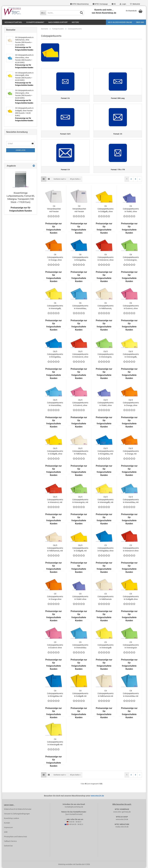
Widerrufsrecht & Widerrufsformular (18, 809)
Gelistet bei (8, 846)
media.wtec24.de (122, 827)
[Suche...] (43, 13)
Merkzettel (135, 4)
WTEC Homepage (100, 4)
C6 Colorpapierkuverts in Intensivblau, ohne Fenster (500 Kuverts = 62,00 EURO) (80, 306)
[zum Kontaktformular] (74, 814)
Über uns (140, 22)
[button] (114, 4)
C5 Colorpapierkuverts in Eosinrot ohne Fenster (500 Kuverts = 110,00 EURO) (55, 645)
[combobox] (60, 179)
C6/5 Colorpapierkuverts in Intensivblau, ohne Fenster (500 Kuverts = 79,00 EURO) (55, 403)
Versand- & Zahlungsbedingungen (17, 814)
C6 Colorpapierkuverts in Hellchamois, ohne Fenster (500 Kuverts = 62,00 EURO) (105, 306)
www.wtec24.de (97, 796)
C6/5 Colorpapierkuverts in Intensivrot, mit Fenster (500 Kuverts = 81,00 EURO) (55, 500)
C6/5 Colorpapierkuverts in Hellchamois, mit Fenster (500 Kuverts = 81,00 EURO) (55, 548)
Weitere (75, 22)
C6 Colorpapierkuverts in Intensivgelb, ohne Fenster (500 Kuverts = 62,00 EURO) (55, 306)
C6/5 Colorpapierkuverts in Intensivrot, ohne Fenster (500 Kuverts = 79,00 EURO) (80, 354)
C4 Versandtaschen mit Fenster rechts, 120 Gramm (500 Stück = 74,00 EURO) (79, 209)
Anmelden (21, 150)
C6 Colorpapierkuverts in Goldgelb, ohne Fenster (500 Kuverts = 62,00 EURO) (105, 209)
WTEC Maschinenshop (79, 4)
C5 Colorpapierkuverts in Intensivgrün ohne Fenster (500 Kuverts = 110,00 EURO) (131, 645)
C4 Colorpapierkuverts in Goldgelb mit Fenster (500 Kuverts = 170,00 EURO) (80, 694)
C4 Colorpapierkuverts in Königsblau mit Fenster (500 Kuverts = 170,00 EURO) (55, 694)
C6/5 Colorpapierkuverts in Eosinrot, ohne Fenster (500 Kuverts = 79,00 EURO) (80, 403)
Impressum (8, 828)
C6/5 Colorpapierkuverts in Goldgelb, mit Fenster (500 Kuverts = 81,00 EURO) (80, 548)
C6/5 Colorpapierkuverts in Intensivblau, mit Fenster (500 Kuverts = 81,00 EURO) (131, 500)
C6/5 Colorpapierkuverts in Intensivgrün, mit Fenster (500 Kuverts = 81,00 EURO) (80, 500)
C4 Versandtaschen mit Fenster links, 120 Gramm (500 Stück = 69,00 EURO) (54, 209)
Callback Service (10, 841)
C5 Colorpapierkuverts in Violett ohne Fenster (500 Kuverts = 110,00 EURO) (80, 597)
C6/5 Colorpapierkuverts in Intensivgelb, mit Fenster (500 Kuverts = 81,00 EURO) (105, 500)
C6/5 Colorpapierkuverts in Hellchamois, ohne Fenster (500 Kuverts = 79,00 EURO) (80, 451)
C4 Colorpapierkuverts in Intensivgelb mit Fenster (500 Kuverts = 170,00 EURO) (55, 742)
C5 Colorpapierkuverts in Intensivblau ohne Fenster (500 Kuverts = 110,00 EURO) (80, 645)
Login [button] (123, 4)
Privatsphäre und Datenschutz (15, 837)
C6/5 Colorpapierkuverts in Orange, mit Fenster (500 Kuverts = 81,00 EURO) (131, 451)
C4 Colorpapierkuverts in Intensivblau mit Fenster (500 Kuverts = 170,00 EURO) (131, 694)
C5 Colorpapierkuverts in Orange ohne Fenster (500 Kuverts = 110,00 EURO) (55, 597)
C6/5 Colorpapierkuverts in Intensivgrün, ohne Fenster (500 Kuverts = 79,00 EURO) (105, 354)
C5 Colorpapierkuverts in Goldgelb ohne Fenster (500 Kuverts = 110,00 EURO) (131, 597)
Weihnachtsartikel (13, 22)
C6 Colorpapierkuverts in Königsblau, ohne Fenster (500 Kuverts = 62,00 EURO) (80, 258)
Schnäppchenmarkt (35, 22)
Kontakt (7, 823)
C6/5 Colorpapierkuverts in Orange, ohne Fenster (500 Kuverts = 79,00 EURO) (131, 403)
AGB (6, 832)
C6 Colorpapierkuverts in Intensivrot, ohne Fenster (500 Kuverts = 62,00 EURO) (105, 258)
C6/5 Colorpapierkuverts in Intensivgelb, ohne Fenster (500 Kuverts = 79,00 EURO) (131, 354)
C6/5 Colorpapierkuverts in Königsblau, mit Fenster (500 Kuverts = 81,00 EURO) (105, 451)
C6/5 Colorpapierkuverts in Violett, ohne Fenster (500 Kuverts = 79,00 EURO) (105, 403)
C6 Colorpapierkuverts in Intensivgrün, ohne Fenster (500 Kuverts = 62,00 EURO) (131, 258)
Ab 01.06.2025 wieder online (120, 22)
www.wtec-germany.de (122, 812)
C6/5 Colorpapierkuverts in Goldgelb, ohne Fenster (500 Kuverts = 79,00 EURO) (55, 451)
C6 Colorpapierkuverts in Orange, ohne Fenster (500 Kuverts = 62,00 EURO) (55, 258)
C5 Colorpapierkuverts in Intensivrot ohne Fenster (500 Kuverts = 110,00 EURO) (131, 548)
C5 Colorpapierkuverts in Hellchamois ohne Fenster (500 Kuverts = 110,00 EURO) (105, 597)
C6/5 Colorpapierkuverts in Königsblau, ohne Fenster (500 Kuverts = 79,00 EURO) (55, 354)
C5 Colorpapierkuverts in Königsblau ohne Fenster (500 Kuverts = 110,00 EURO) (105, 548)
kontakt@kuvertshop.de (74, 807)
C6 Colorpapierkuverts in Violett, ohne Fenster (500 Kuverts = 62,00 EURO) (131, 209)
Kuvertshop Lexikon (12, 818)
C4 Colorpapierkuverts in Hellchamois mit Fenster (105, 694)
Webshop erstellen (65, 864)
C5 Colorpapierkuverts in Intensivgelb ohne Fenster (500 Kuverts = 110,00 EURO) (105, 645)
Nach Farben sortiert (58, 22)
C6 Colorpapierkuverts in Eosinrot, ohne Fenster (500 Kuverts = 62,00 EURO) (131, 306)
